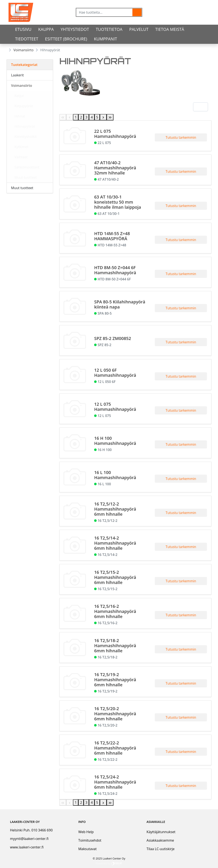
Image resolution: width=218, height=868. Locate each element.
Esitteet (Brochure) (66, 39)
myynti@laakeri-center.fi (29, 839)
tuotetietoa (109, 29)
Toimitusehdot (90, 840)
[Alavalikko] (48, 75)
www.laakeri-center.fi (27, 847)
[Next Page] (103, 117)
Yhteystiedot (75, 29)
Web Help (86, 832)
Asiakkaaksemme (160, 840)
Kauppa (46, 29)
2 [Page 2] (81, 117)
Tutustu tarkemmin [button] (181, 137)
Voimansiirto (23, 50)
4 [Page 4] (92, 117)
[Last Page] (110, 117)
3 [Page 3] (86, 117)
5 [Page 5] (97, 117)
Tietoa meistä (170, 29)
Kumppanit (105, 39)
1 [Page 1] (76, 117)
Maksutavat (87, 849)
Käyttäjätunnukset (161, 832)
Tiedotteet (27, 39)
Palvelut (139, 29)
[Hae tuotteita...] (104, 12)
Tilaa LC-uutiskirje (160, 849)
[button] (137, 12)
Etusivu (23, 29)
